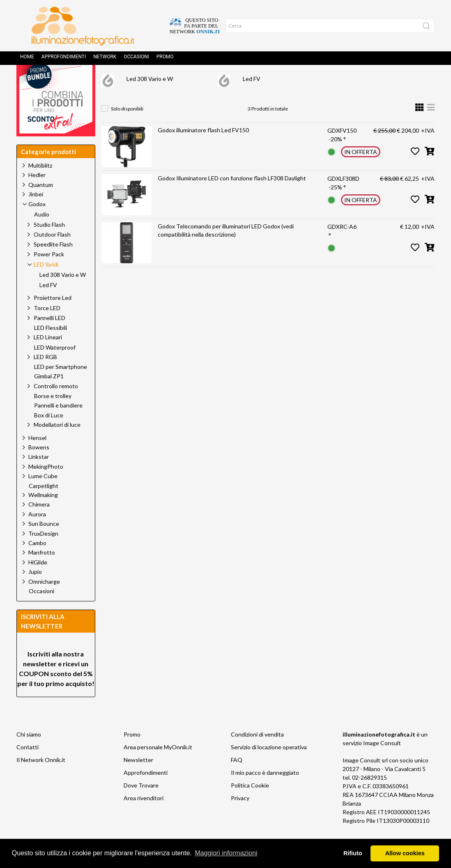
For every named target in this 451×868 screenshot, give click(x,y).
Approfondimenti (64, 60)
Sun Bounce (44, 542)
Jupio (35, 590)
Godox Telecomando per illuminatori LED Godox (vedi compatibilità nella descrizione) (226, 249)
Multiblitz (40, 184)
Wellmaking (43, 513)
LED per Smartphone (61, 385)
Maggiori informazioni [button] (226, 853)
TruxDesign (43, 552)
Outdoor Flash (52, 253)
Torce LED (47, 326)
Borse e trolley (53, 414)
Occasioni (136, 60)
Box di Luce (49, 434)
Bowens (39, 466)
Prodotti (146, 80)
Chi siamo (29, 753)
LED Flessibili (51, 346)
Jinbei (36, 213)
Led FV (252, 97)
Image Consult (382, 761)
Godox (184, 80)
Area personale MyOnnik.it (158, 766)
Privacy (240, 816)
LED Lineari (48, 356)
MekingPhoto (46, 485)
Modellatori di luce (57, 443)
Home (27, 60)
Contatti (28, 766)
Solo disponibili (127, 127)
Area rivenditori (144, 816)
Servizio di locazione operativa (269, 766)
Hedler (37, 193)
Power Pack (49, 273)
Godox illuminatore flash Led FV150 (203, 149)
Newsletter (138, 778)
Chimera (39, 523)
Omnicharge (44, 600)
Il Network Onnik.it (41, 778)
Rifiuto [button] (353, 853)
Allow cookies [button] (405, 853)
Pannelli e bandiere (58, 424)
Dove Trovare (141, 804)
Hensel (37, 456)
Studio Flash (49, 243)
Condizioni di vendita (257, 753)
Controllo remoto (56, 404)
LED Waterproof (55, 366)
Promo (165, 60)
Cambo (37, 561)
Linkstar (39, 475)
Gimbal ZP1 (49, 395)
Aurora (37, 533)
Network (105, 60)
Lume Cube (43, 494)
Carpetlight (44, 504)
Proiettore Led (53, 316)
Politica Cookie (250, 804)
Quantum (41, 203)
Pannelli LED (49, 336)
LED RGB (45, 375)
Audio (42, 233)
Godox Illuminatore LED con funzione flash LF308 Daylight (232, 197)
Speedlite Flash (53, 263)
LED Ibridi (223, 80)
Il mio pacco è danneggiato (265, 791)
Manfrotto (42, 571)
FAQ (237, 778)
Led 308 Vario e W (150, 97)
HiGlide (38, 581)
